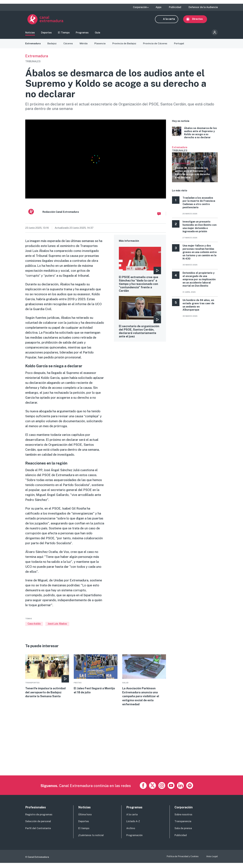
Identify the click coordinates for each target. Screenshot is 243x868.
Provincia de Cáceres (156, 45)
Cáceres (69, 45)
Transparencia (183, 826)
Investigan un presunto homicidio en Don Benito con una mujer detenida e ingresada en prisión (200, 228)
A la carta (171, 20)
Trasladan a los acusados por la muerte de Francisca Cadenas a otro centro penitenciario (199, 204)
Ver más (195, 166)
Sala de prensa (183, 833)
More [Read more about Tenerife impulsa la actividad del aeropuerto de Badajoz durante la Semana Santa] (47, 678)
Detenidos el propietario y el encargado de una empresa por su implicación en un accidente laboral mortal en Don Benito (199, 281)
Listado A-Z (133, 826)
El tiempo (84, 833)
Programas (82, 33)
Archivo (131, 833)
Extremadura (33, 45)
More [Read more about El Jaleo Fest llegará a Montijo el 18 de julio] (96, 676)
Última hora (85, 819)
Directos (200, 20)
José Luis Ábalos (57, 625)
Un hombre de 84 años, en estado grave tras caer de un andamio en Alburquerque (198, 306)
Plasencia (101, 45)
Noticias (30, 33)
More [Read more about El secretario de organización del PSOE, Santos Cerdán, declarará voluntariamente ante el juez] (140, 327)
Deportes (46, 33)
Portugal (180, 45)
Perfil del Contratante (38, 833)
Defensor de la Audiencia (203, 7)
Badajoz (53, 45)
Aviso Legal (212, 861)
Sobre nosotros (183, 819)
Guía (97, 33)
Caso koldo (34, 625)
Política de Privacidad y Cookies (183, 861)
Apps (159, 7)
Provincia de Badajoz (125, 45)
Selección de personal (38, 826)
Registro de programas (39, 819)
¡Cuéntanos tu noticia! (91, 840)
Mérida (84, 45)
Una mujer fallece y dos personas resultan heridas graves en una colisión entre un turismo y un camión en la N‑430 (200, 254)
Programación (134, 840)
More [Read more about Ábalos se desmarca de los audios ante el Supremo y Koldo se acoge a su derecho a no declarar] (195, 135)
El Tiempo (64, 33)
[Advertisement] (118, 759)
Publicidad (175, 7)
